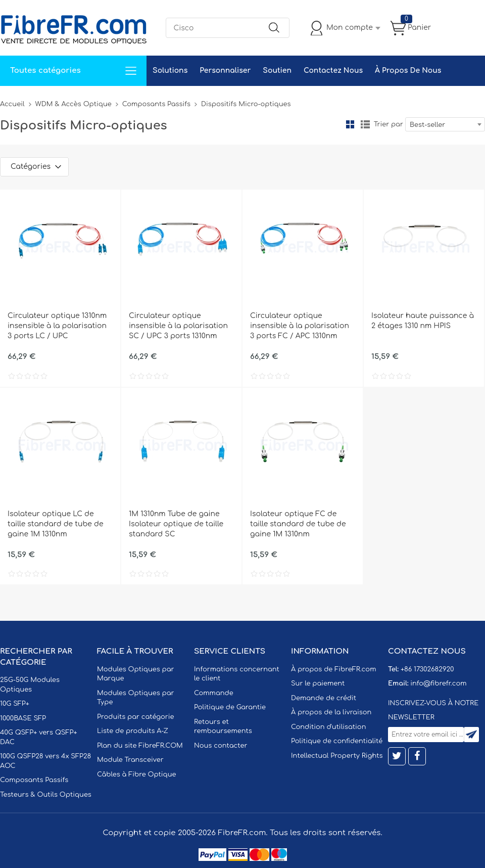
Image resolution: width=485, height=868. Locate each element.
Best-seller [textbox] (427, 125)
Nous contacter (221, 746)
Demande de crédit (324, 698)
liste (365, 124)
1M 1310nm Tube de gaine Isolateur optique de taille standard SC (176, 524)
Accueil (12, 104)
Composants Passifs (156, 104)
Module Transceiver (130, 760)
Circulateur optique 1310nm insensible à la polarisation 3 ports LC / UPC (57, 326)
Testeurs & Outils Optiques (46, 795)
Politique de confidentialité (337, 741)
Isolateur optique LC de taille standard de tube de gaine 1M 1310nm (55, 524)
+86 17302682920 (427, 669)
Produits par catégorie (136, 717)
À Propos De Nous (408, 71)
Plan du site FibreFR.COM (140, 746)
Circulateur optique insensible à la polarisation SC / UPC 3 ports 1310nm (178, 326)
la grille (350, 124)
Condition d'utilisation (328, 727)
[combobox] (445, 124)
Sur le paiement (318, 683)
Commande (214, 693)
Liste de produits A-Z (133, 731)
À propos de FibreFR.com (333, 669)
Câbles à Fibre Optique (137, 774)
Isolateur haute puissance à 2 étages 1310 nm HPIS (423, 321)
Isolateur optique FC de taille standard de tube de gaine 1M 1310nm (298, 524)
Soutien (277, 71)
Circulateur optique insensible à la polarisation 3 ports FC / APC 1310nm (300, 326)
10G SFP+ (15, 704)
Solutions (170, 71)
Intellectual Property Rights (337, 756)
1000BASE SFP (23, 718)
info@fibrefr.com (438, 683)
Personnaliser (225, 71)
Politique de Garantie (230, 707)
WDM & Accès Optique (74, 104)
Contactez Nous (333, 71)
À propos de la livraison (331, 712)
